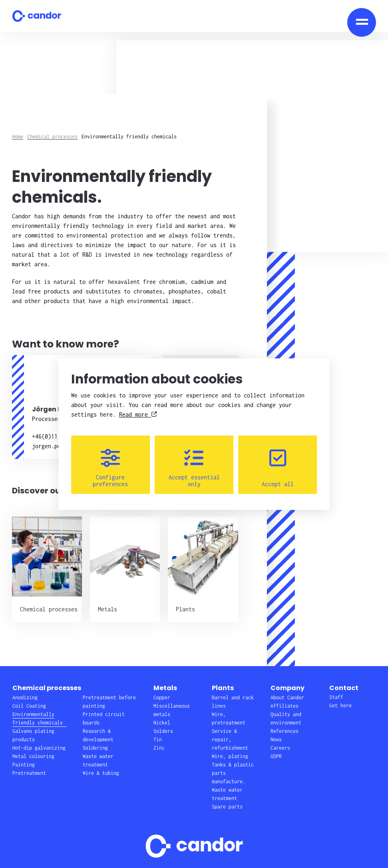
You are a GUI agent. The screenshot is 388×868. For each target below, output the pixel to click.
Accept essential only (194, 468)
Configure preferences (110, 468)
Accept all (278, 468)
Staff (336, 697)
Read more (138, 414)
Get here (340, 705)
